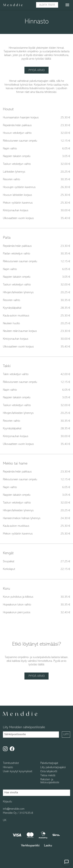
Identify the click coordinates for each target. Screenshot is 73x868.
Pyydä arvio (37, 70)
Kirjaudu (7, 802)
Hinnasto (8, 767)
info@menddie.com (14, 809)
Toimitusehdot (11, 763)
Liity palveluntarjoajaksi (53, 767)
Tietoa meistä (48, 776)
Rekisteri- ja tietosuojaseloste (50, 781)
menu (67, 5)
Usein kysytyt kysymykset (18, 772)
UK (5, 820)
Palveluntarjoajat (49, 763)
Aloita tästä (47, 5)
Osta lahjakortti (49, 772)
